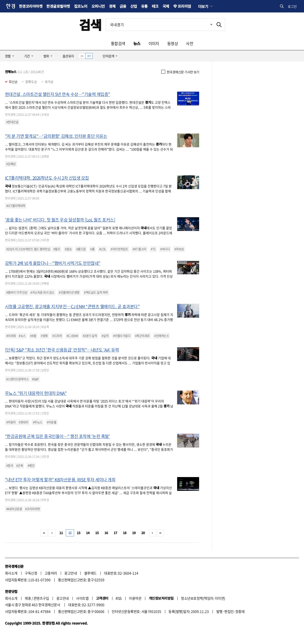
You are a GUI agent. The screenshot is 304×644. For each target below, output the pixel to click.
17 (115, 533)
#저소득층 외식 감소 (42, 292)
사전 (190, 43)
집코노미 (81, 6)
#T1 (153, 249)
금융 (123, 6)
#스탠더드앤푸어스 (17, 379)
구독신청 (31, 573)
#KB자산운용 (14, 509)
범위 (46, 56)
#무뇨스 (38, 422)
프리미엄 (184, 6)
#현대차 (23, 422)
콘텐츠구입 (41, 598)
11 (61, 533)
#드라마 (57, 336)
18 (125, 533)
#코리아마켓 (33, 509)
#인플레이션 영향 (69, 292)
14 (88, 533)
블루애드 (90, 573)
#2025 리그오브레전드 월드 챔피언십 (28, 249)
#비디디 (165, 249)
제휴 (28, 598)
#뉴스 (22, 336)
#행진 (31, 466)
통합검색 (118, 43)
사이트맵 (82, 598)
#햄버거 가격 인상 (17, 292)
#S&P (35, 379)
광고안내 (71, 573)
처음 (44, 533)
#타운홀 (52, 422)
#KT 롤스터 (139, 249)
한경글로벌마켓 (58, 6)
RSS (118, 598)
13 (79, 533)
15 (97, 533)
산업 (134, 6)
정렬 (8, 56)
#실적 (105, 336)
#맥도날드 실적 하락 (96, 292)
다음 (152, 533)
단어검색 (108, 56)
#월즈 (57, 249)
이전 (52, 533)
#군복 (20, 466)
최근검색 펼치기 (211, 25)
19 (134, 533)
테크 (155, 6)
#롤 (92, 249)
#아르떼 (11, 336)
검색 (90, 25)
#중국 (10, 466)
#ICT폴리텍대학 (16, 206)
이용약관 (135, 598)
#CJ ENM (72, 336)
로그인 (292, 6)
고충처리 (51, 573)
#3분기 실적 (90, 336)
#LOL (103, 249)
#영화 (44, 336)
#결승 (68, 249)
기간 (27, 56)
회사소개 (11, 573)
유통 (144, 6)
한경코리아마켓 (31, 6)
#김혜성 (11, 164)
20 (143, 533)
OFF (89, 56)
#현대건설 (12, 122)
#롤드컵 (81, 249)
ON (82, 56)
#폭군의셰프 (142, 336)
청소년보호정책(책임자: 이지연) (203, 598)
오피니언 (98, 6)
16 (106, 533)
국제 (166, 6)
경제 (112, 6)
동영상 (173, 43)
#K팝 (33, 336)
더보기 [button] (203, 6)
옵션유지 (68, 56)
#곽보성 (179, 249)
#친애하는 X (161, 336)
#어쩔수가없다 (122, 336)
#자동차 (11, 422)
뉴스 (137, 43)
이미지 (154, 43)
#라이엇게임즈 (119, 249)
